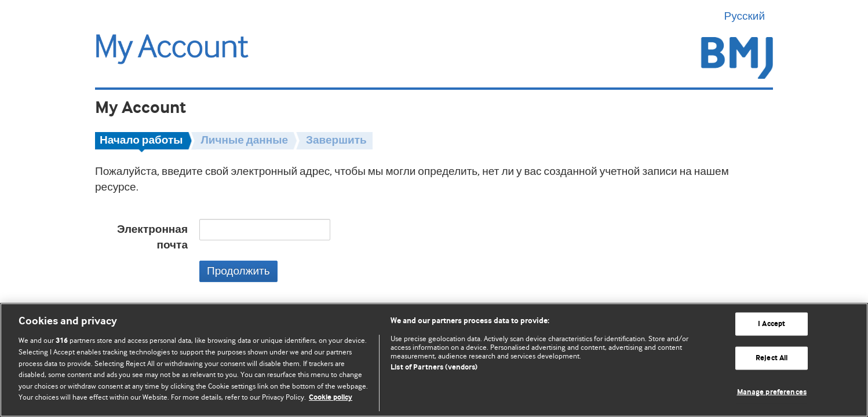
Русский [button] (749, 16)
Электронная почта (152, 237)
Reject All (772, 358)
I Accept (772, 324)
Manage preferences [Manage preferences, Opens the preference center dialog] (772, 392)
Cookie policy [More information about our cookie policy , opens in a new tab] (331, 398)
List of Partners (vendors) (434, 367)
